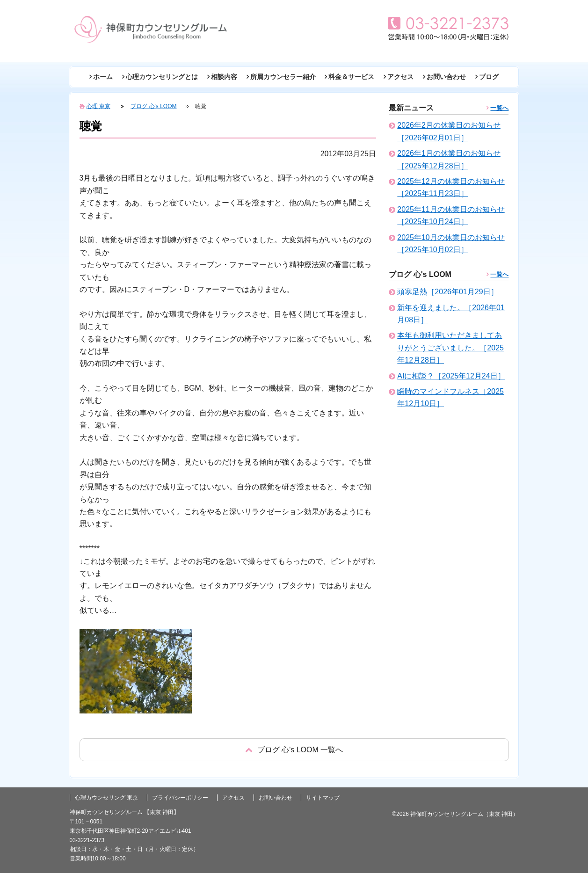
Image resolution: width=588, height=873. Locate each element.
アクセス (400, 77)
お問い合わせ (446, 77)
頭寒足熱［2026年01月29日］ (447, 292)
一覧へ (499, 108)
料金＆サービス (351, 77)
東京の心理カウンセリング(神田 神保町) (151, 29)
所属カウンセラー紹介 (283, 77)
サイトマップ (323, 798)
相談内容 (224, 77)
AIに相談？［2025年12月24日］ (451, 376)
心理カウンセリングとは (162, 77)
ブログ (489, 77)
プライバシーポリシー (180, 798)
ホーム (103, 77)
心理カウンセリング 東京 (106, 798)
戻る (294, 750)
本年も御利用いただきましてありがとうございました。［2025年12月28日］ (450, 348)
